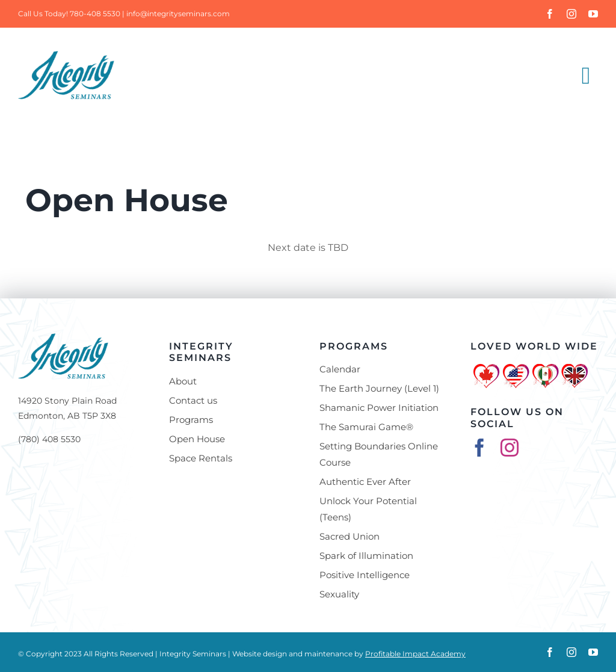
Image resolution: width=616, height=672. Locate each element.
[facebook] (550, 14)
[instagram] (571, 14)
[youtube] (593, 14)
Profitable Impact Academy (415, 654)
